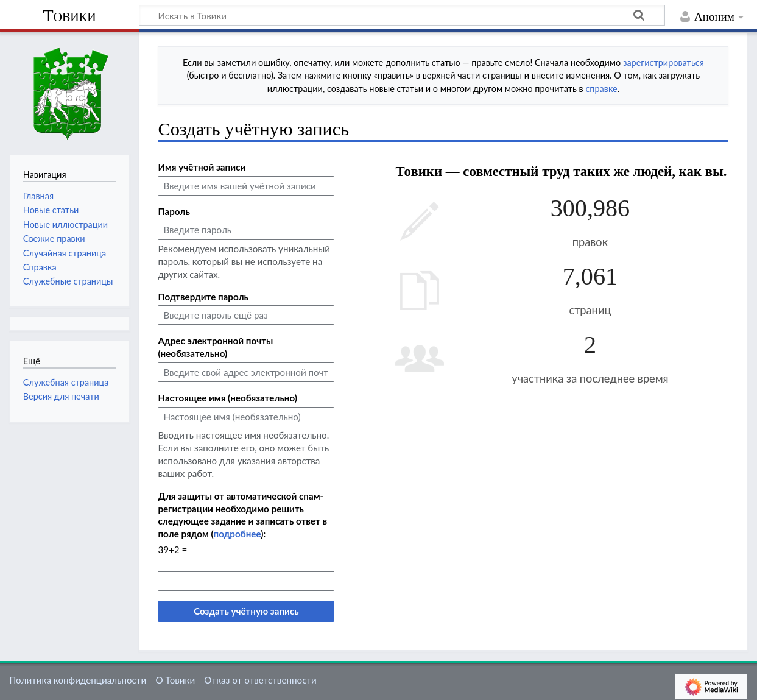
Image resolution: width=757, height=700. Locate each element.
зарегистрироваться (664, 62)
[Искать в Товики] (402, 15)
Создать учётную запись (246, 611)
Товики (69, 16)
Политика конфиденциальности (78, 680)
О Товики (175, 680)
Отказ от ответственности (260, 680)
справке (601, 89)
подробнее (238, 534)
